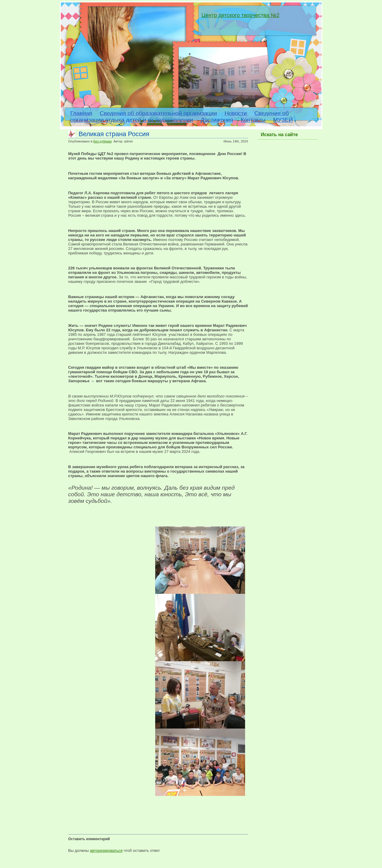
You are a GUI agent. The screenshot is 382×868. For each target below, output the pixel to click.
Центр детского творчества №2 (241, 15)
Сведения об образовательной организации (158, 113)
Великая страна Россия (114, 134)
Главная (81, 113)
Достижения (217, 120)
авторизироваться (106, 850)
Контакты (253, 120)
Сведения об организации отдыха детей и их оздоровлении (180, 117)
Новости (235, 113)
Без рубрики (102, 141)
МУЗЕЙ (283, 120)
